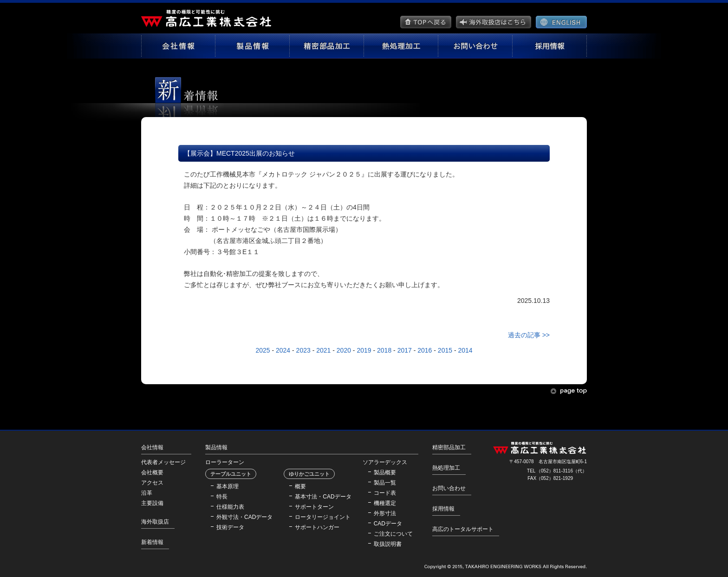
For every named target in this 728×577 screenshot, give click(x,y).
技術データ (230, 527)
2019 (364, 350)
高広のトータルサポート (463, 529)
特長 (222, 497)
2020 (344, 350)
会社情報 (152, 447)
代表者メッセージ (163, 462)
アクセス (152, 483)
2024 (283, 350)
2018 (384, 350)
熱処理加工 (446, 468)
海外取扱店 (155, 522)
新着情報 (152, 542)
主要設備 (152, 503)
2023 (303, 350)
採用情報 (443, 509)
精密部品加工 (449, 447)
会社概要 (152, 472)
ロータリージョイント (323, 517)
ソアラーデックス (385, 462)
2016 (425, 350)
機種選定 (385, 503)
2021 (323, 350)
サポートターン (314, 507)
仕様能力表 (230, 507)
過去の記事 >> (529, 335)
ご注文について (393, 534)
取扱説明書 (388, 544)
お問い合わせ (449, 488)
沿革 (147, 493)
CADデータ (388, 524)
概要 (300, 486)
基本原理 (227, 486)
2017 (405, 350)
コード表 (385, 493)
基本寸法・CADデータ (323, 497)
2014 (465, 350)
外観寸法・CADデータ (244, 517)
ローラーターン (225, 462)
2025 (263, 350)
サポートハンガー (317, 527)
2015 (445, 350)
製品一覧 (385, 483)
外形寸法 (385, 513)
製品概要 (385, 472)
